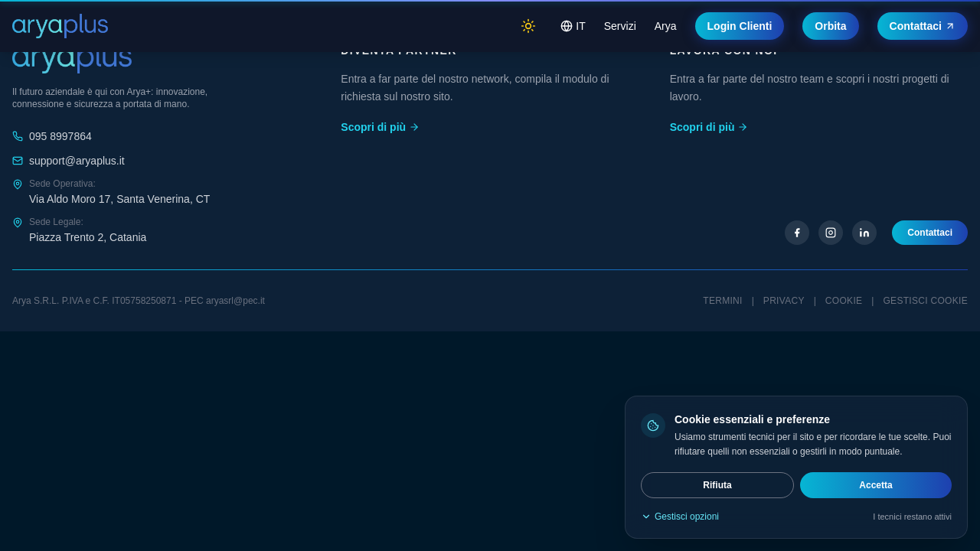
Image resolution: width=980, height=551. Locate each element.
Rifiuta (717, 485)
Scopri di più (380, 127)
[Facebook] (797, 233)
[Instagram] (831, 233)
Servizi (620, 26)
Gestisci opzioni (680, 517)
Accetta (875, 485)
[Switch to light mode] (528, 26)
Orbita (830, 26)
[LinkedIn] (864, 233)
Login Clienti (740, 26)
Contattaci (923, 26)
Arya (666, 26)
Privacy (784, 301)
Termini (722, 301)
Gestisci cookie (925, 301)
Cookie (844, 301)
